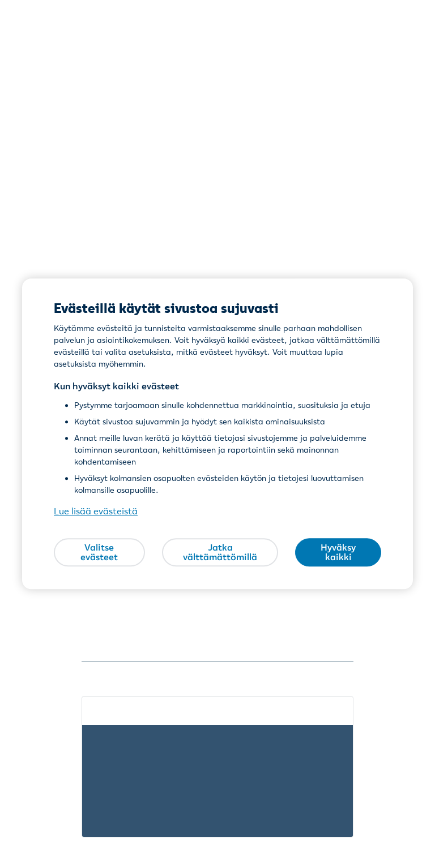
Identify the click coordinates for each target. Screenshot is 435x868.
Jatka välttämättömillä (220, 552)
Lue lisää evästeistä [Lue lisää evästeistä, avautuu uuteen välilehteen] (96, 512)
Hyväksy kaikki (338, 552)
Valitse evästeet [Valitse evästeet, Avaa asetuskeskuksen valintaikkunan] (99, 552)
